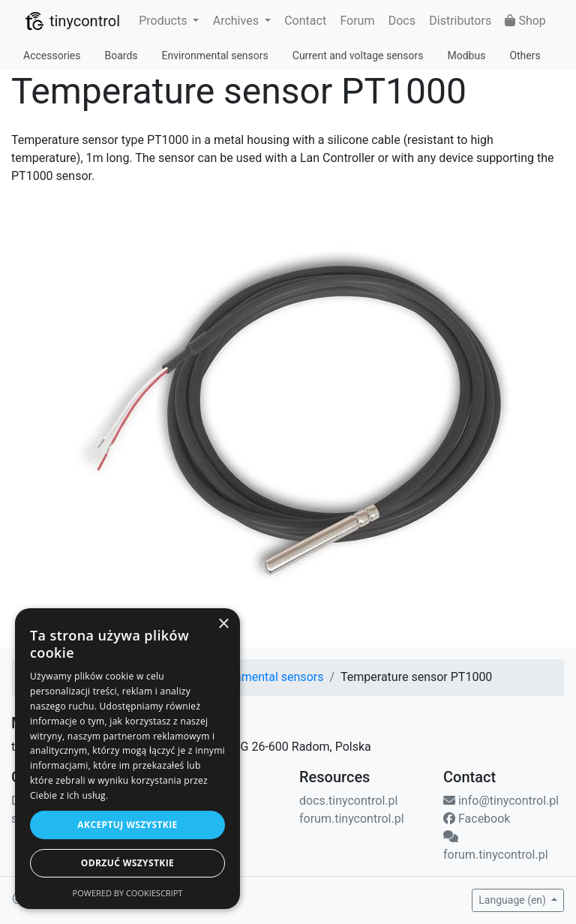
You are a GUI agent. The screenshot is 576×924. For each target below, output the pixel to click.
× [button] (223, 624)
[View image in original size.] (288, 424)
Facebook (477, 819)
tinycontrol (72, 21)
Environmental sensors (215, 55)
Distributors (460, 21)
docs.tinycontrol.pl (348, 801)
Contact (305, 21)
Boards (121, 55)
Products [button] (164, 21)
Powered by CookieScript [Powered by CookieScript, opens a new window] (128, 893)
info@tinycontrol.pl (501, 801)
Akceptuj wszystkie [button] (127, 825)
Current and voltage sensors (358, 55)
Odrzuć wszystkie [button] (127, 863)
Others (525, 55)
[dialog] (127, 759)
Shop (525, 21)
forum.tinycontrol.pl (352, 819)
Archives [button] (237, 21)
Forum (357, 21)
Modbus (466, 55)
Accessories (52, 55)
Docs (402, 21)
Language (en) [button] (513, 900)
